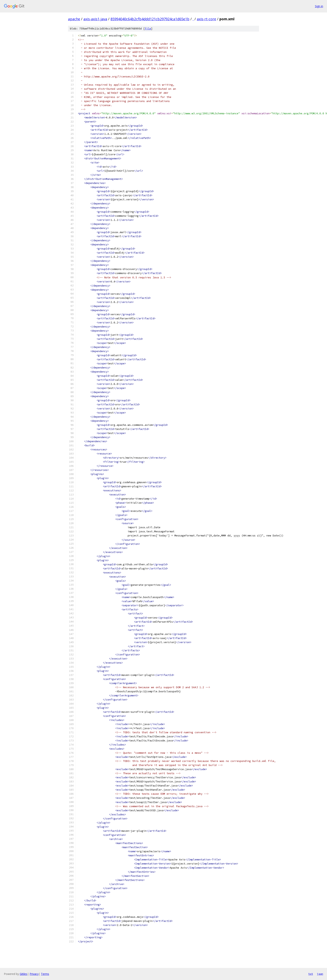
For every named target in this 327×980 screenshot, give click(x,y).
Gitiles (23, 974)
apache (74, 19)
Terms (45, 974)
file (148, 29)
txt (311, 974)
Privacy (34, 974)
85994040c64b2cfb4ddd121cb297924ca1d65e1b (150, 19)
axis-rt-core (206, 19)
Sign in (319, 6)
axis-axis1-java (95, 19)
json (320, 974)
